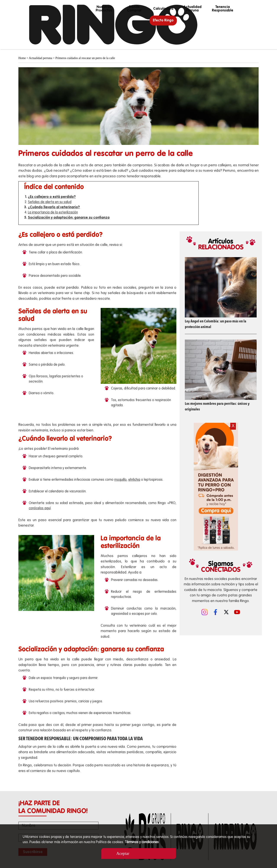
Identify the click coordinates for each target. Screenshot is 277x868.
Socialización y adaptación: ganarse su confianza (69, 218)
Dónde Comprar (134, 9)
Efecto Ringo (163, 21)
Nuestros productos (104, 9)
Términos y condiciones (142, 842)
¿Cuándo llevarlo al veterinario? (54, 207)
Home (22, 58)
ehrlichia (134, 480)
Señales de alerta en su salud (50, 202)
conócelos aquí (40, 508)
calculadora (163, 9)
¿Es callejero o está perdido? (52, 197)
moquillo (120, 480)
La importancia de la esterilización (53, 213)
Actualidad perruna (192, 9)
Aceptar (123, 853)
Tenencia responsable (223, 9)
